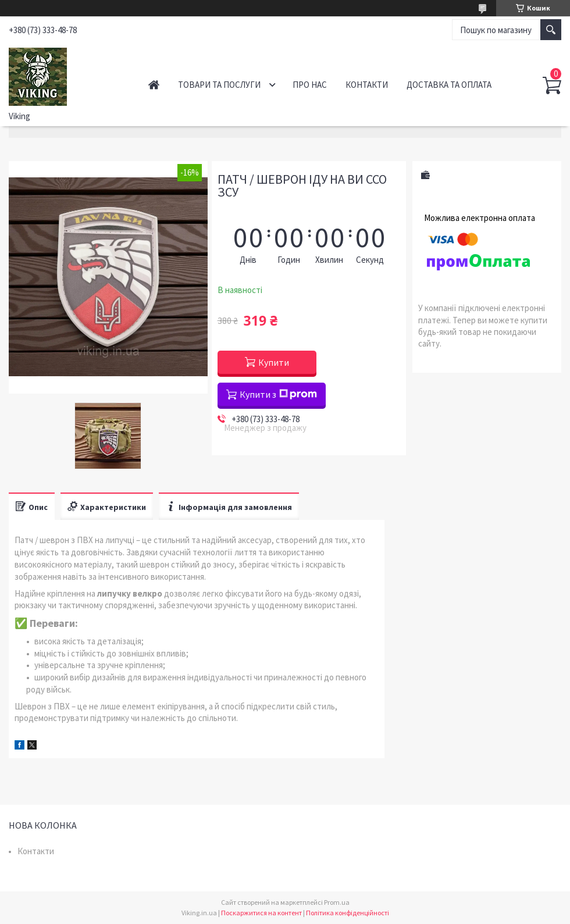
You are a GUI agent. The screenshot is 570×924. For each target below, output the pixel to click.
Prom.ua (337, 902)
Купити (274, 362)
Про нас (310, 85)
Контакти (367, 85)
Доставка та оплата (449, 85)
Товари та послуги (219, 85)
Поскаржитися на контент (261, 913)
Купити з (278, 394)
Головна (154, 85)
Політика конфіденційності (348, 913)
